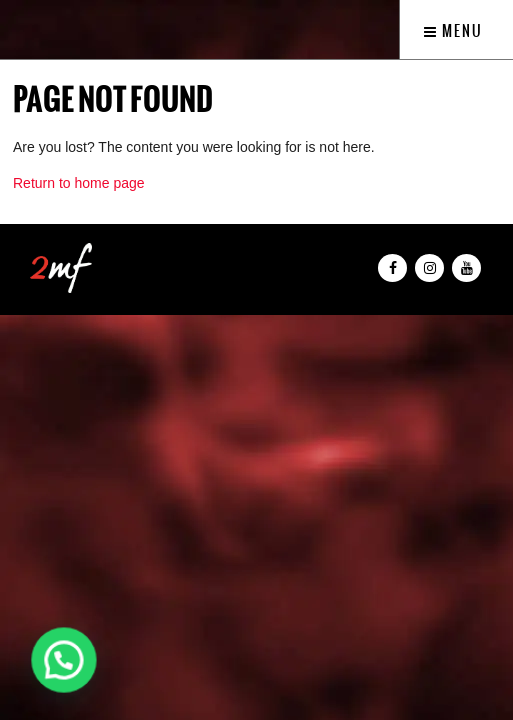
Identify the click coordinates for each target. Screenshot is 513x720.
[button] (63, 659)
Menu (453, 31)
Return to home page (79, 183)
